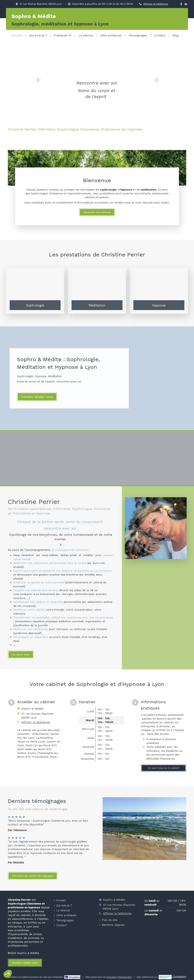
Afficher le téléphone (156, 4)
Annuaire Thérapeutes (119, 977)
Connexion (179, 977)
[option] (97, 79)
